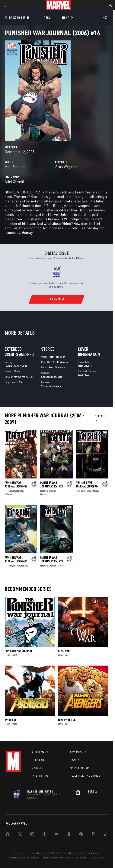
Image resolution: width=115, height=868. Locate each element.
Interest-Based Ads (77, 858)
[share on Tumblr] (44, 835)
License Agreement (53, 858)
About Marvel (41, 752)
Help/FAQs (39, 760)
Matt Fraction (15, 167)
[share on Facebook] (8, 835)
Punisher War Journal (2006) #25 (52, 484)
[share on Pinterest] (81, 835)
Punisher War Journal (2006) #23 (16, 559)
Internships (40, 776)
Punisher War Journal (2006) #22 (52, 559)
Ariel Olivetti (14, 182)
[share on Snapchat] (69, 835)
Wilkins (8, 494)
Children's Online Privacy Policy (24, 858)
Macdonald (18, 491)
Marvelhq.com (80, 768)
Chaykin (52, 491)
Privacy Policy (36, 853)
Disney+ (75, 760)
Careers (38, 768)
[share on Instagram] (32, 835)
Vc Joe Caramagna (51, 386)
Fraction (8, 491)
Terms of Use (19, 853)
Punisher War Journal (19, 651)
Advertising (78, 752)
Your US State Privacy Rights (61, 853)
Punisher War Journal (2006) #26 (16, 484)
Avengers (11, 720)
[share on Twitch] (93, 835)
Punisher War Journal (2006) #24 (87, 484)
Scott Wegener (67, 167)
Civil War (64, 651)
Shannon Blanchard (52, 377)
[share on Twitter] (20, 835)
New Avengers (67, 720)
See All (100, 418)
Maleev (96, 491)
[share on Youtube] (57, 835)
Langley (44, 494)
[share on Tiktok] (106, 835)
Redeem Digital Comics (85, 776)
